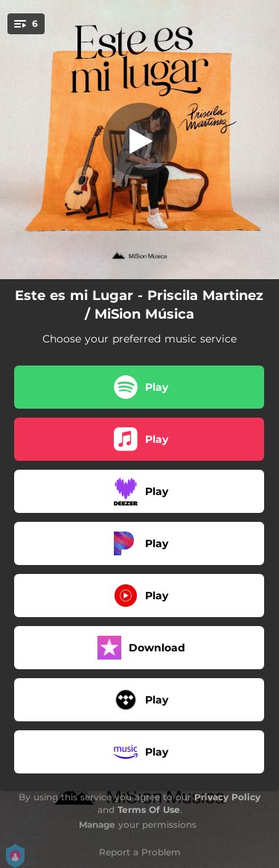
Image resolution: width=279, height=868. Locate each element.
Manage (97, 824)
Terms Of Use (149, 810)
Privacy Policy (227, 797)
